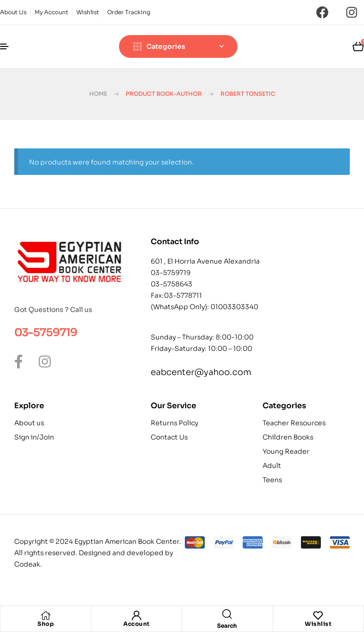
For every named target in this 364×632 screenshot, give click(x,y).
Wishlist (318, 624)
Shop (45, 624)
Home (98, 94)
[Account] (136, 615)
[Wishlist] (318, 615)
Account (136, 624)
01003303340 (234, 307)
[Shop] (45, 615)
